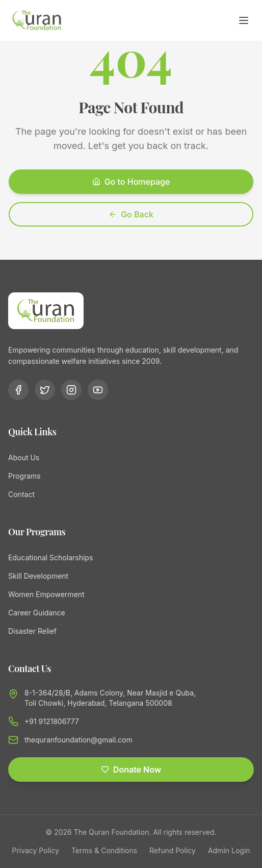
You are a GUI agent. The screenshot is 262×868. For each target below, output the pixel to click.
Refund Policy (173, 850)
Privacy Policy (35, 850)
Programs (24, 476)
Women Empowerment (46, 594)
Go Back (131, 214)
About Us (24, 457)
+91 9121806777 (52, 721)
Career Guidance (37, 613)
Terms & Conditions (104, 850)
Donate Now (131, 770)
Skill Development (38, 576)
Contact (21, 494)
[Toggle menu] (244, 20)
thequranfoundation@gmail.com (78, 740)
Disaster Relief (32, 631)
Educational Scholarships (50, 557)
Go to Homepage (131, 182)
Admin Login (229, 850)
